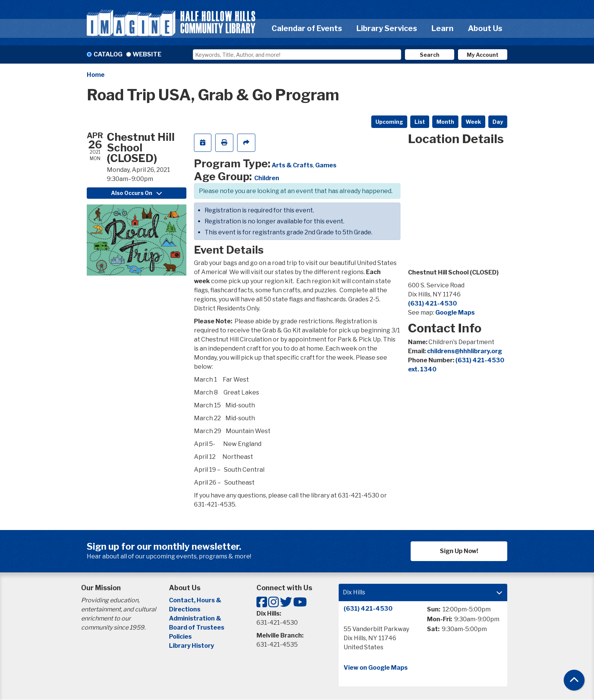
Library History (191, 646)
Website (147, 54)
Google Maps (455, 313)
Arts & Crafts (292, 165)
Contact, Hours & (196, 600)
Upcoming (389, 122)
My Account (483, 55)
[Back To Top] (574, 680)
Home (96, 75)
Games (326, 165)
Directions (185, 609)
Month (445, 122)
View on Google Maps (376, 668)
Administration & (196, 618)
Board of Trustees (197, 628)
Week (473, 122)
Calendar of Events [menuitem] (307, 28)
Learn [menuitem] (442, 28)
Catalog (108, 54)
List (420, 122)
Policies (180, 637)
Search (430, 55)
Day (498, 122)
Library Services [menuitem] (387, 28)
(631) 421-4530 (432, 303)
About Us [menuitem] (485, 28)
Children (267, 178)
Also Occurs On (136, 193)
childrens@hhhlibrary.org (464, 351)
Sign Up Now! (459, 551)
